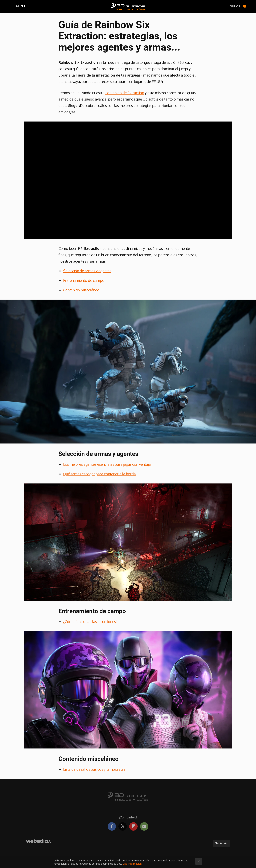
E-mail (144, 826)
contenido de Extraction (125, 93)
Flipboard (133, 826)
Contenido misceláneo (81, 290)
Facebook (112, 826)
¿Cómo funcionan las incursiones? (90, 622)
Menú (20, 6)
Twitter (123, 826)
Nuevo (235, 6)
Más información (132, 864)
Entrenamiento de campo (84, 280)
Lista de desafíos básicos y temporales (94, 769)
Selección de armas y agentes (87, 271)
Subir (219, 843)
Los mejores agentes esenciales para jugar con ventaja (107, 464)
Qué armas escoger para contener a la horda (99, 474)
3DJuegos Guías (128, 6)
